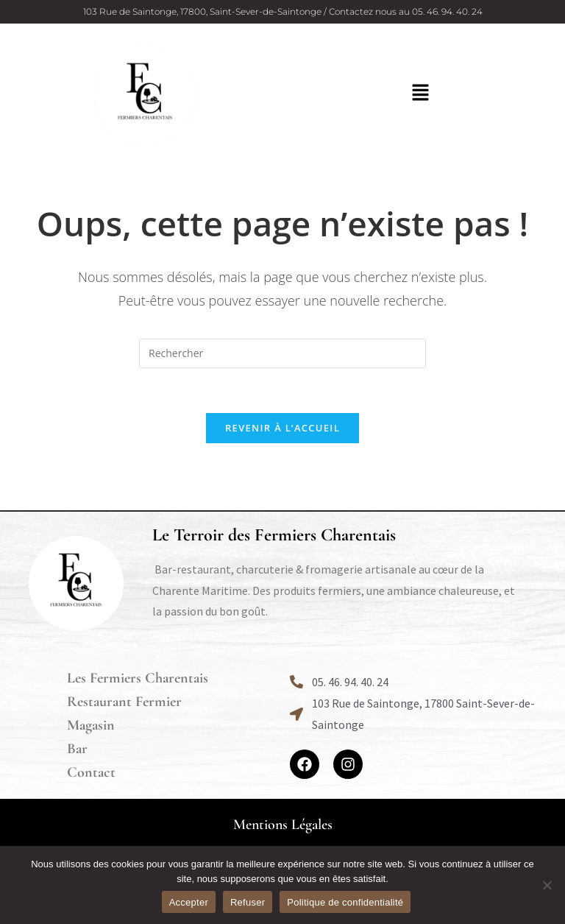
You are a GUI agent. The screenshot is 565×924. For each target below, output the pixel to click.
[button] (420, 93)
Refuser (248, 902)
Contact (91, 772)
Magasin (91, 725)
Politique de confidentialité (345, 902)
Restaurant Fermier (124, 702)
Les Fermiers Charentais (138, 678)
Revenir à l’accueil (282, 428)
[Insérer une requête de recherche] (282, 353)
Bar (77, 749)
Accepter (189, 902)
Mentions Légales (283, 825)
